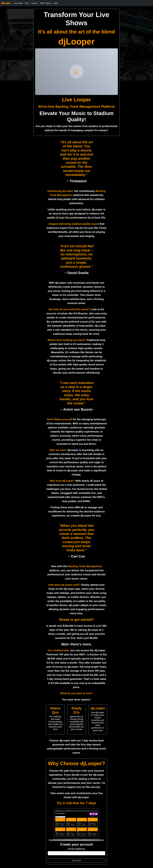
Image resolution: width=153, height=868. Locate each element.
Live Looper (18, 3)
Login (56, 3)
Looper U (35, 3)
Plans (27, 3)
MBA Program (46, 3)
